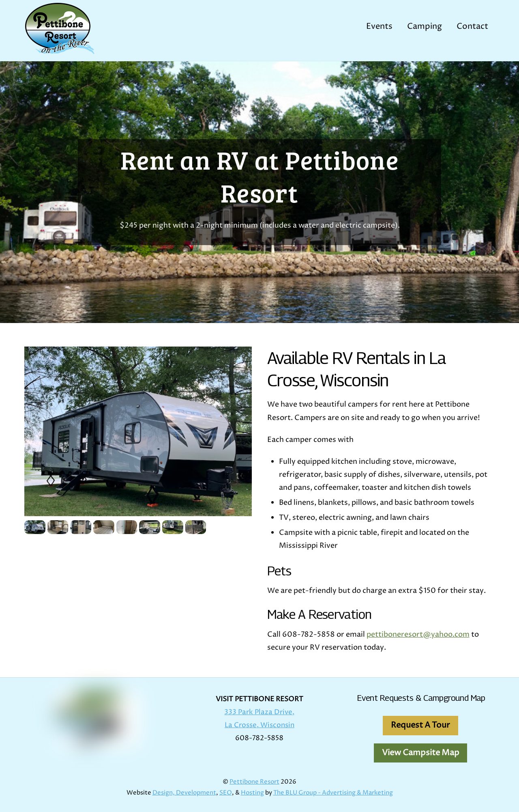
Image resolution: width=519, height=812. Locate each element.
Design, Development (184, 793)
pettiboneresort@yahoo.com (418, 634)
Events (379, 27)
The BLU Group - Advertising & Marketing (333, 793)
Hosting (252, 793)
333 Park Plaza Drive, (259, 712)
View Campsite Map (421, 753)
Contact (472, 27)
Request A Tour (420, 725)
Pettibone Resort (254, 782)
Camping (425, 27)
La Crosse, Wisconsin (259, 725)
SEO (226, 793)
